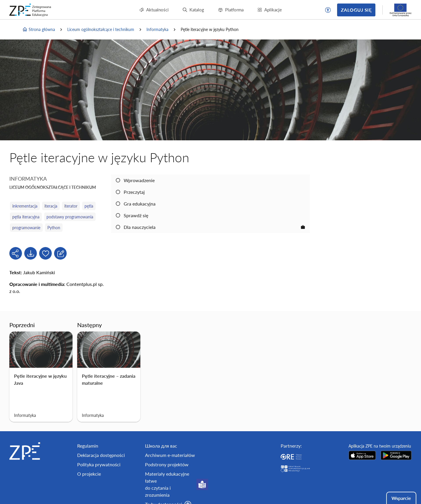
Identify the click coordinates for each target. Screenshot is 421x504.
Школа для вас (161, 446)
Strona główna (39, 30)
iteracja (51, 206)
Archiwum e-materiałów (170, 455)
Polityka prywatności (99, 464)
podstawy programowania (70, 217)
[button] (328, 10)
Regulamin (88, 446)
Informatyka (157, 29)
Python (54, 228)
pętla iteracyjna (26, 217)
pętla (89, 206)
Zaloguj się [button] (356, 10)
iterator (71, 206)
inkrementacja (25, 206)
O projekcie (89, 474)
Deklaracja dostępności (101, 455)
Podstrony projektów (167, 464)
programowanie (26, 228)
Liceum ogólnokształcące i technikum (101, 29)
